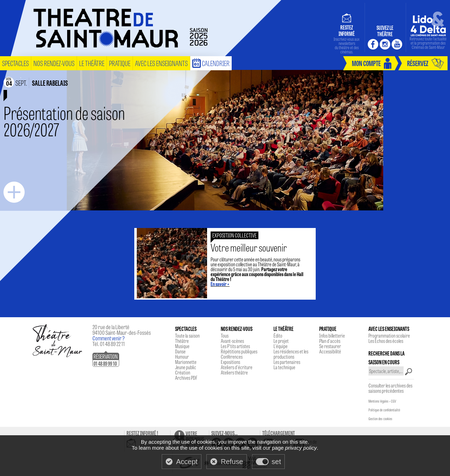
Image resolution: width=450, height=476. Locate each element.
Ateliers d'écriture (237, 367)
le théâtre (92, 63)
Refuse (232, 462)
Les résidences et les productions (291, 354)
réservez (418, 63)
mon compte (366, 63)
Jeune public (186, 367)
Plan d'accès (330, 341)
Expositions (230, 362)
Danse (180, 351)
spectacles (15, 63)
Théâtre (182, 341)
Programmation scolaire (389, 335)
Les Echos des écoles (386, 341)
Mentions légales (378, 401)
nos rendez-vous (54, 63)
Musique (182, 346)
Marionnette (186, 362)
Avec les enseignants (161, 63)
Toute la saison (187, 335)
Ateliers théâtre (234, 372)
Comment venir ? (109, 338)
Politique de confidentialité (384, 410)
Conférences (232, 357)
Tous (225, 335)
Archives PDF (186, 378)
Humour (182, 357)
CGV (394, 401)
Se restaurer (330, 346)
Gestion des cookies (380, 419)
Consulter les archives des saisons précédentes (390, 388)
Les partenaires (287, 362)
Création (183, 372)
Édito (278, 335)
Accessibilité (330, 351)
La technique (284, 367)
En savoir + (220, 284)
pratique (120, 63)
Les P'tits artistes (235, 346)
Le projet (281, 341)
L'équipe (281, 346)
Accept (187, 462)
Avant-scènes (232, 341)
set (277, 462)
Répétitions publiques (239, 351)
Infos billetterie (332, 335)
